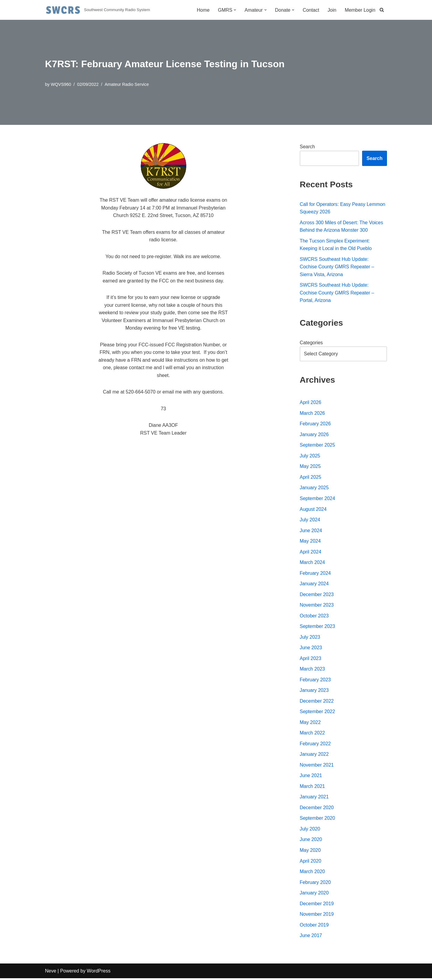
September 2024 (317, 499)
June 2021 (311, 777)
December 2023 (317, 595)
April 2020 (310, 862)
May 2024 (310, 542)
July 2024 (310, 520)
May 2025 (310, 467)
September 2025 (317, 446)
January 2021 (314, 798)
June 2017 (311, 937)
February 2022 (315, 745)
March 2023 (312, 670)
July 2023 (310, 638)
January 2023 (314, 691)
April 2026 (310, 403)
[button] (235, 10)
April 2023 (310, 659)
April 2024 (310, 552)
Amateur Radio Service (127, 84)
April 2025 (310, 478)
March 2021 (312, 787)
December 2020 (317, 809)
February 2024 (315, 574)
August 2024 (313, 510)
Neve (51, 972)
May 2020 (310, 852)
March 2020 (312, 873)
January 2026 (314, 435)
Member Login (360, 10)
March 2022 (312, 734)
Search (307, 147)
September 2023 (317, 627)
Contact (311, 10)
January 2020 (314, 894)
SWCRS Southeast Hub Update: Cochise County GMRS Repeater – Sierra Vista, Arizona (337, 267)
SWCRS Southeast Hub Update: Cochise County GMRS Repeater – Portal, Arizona (337, 293)
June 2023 (311, 649)
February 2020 (315, 884)
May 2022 (310, 724)
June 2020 (311, 841)
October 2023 (314, 617)
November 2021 (317, 766)
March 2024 (312, 563)
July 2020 (310, 830)
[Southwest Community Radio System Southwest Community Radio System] (97, 10)
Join (332, 10)
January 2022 (314, 755)
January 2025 (314, 488)
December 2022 (317, 702)
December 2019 (317, 905)
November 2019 (317, 916)
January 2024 (314, 585)
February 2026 (315, 424)
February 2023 (315, 681)
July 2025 (310, 456)
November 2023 (317, 606)
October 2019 (314, 926)
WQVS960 (61, 84)
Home (203, 10)
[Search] (382, 10)
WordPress (99, 972)
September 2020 (317, 820)
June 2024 (311, 531)
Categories (311, 343)
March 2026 (312, 413)
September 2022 (317, 713)
